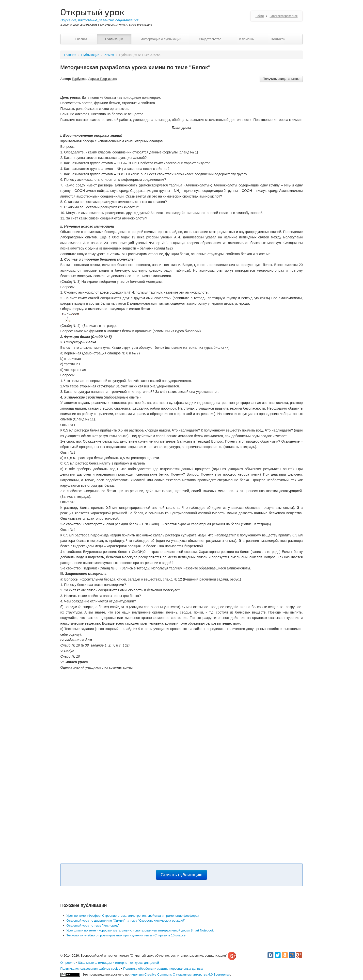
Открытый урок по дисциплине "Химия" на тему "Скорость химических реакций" (126, 921)
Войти (260, 16)
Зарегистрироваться (284, 16)
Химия (109, 55)
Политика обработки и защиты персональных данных (163, 969)
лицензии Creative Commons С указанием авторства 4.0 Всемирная (180, 974)
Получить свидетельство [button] (281, 79)
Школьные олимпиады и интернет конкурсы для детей (119, 963)
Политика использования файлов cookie (90, 969)
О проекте (68, 963)
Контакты (278, 39)
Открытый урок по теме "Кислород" (93, 925)
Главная (81, 39)
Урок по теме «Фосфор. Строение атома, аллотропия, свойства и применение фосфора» (133, 916)
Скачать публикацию (181, 875)
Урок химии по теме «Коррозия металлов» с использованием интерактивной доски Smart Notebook (140, 930)
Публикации (114, 39)
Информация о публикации (161, 39)
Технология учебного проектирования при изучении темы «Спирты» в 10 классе (126, 935)
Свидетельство (210, 39)
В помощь (246, 39)
